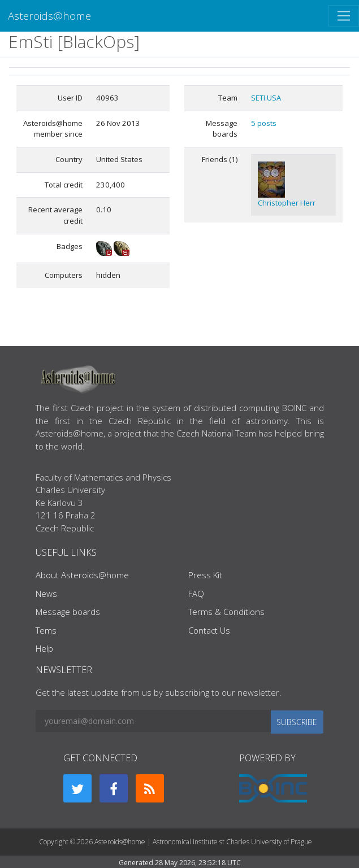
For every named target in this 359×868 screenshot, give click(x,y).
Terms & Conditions (226, 612)
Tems (46, 630)
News (46, 594)
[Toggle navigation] (344, 16)
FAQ (196, 594)
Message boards (68, 612)
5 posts (264, 123)
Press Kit (205, 575)
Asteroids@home (49, 16)
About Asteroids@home (82, 575)
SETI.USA (266, 98)
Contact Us (209, 630)
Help (44, 648)
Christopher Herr (287, 203)
